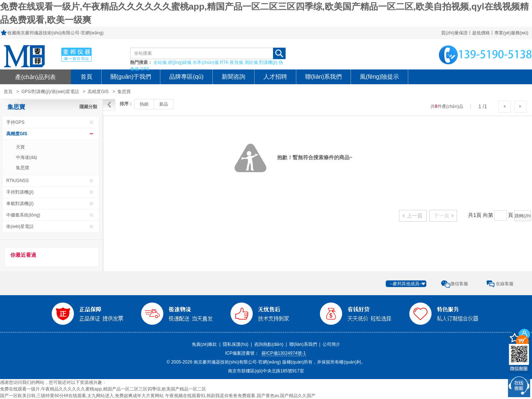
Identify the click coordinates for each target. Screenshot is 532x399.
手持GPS (15, 122)
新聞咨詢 (233, 77)
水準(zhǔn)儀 (205, 62)
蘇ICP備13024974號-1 (284, 353)
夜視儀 (236, 62)
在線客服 (505, 284)
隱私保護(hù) (236, 344)
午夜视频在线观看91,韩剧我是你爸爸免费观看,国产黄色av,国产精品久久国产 (240, 396)
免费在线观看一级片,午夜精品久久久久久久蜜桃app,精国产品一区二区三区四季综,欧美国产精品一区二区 (103, 389)
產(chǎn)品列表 (35, 77)
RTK (224, 62)
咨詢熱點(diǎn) (269, 344)
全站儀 (160, 62)
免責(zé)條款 (204, 344)
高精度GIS (98, 92)
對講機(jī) (268, 62)
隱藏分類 (88, 107)
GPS (145, 69)
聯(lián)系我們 (324, 77)
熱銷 (144, 104)
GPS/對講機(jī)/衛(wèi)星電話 (50, 92)
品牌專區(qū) (186, 77)
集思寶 (124, 92)
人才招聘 (275, 77)
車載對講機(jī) (20, 204)
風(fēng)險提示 (379, 77)
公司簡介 (331, 344)
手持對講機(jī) (20, 192)
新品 (164, 104)
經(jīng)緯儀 (180, 62)
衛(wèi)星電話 (20, 226)
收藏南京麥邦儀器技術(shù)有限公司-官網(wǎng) (55, 33)
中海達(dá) (26, 157)
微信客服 (459, 284)
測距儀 (251, 62)
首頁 (86, 77)
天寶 (20, 147)
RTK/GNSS (18, 181)
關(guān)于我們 (131, 77)
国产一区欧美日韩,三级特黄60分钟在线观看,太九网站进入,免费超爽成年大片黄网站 (82, 396)
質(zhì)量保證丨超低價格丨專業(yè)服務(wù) (485, 33)
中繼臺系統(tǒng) (23, 215)
